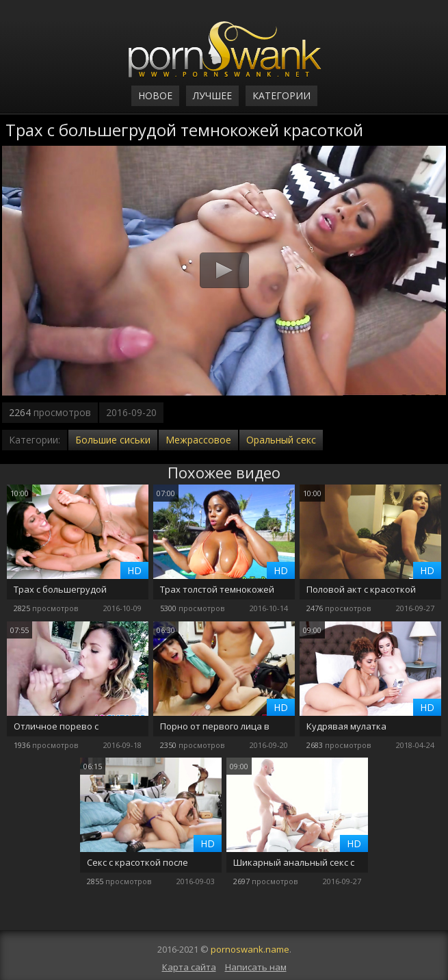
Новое (155, 95)
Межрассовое (198, 440)
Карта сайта (189, 967)
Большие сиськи (113, 440)
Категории (281, 95)
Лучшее (212, 95)
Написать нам (256, 967)
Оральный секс (281, 440)
